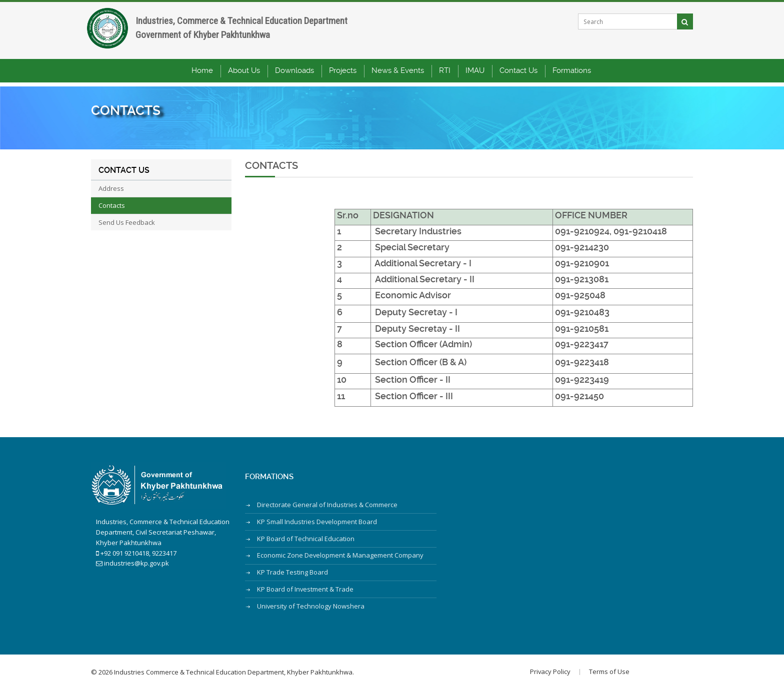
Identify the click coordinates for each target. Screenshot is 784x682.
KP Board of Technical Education (306, 537)
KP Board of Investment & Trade (305, 586)
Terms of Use (599, 667)
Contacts (112, 205)
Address (111, 188)
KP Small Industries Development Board (317, 521)
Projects (343, 75)
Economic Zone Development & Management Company (340, 553)
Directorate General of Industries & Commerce (327, 505)
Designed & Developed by (664, 665)
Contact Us (518, 75)
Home (202, 75)
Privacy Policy (540, 667)
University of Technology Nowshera (311, 602)
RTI (445, 75)
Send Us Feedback (127, 222)
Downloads (294, 75)
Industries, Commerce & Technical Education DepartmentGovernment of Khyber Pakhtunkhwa (252, 32)
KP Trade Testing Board (292, 570)
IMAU (475, 75)
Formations (572, 75)
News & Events (398, 75)
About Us (244, 75)
